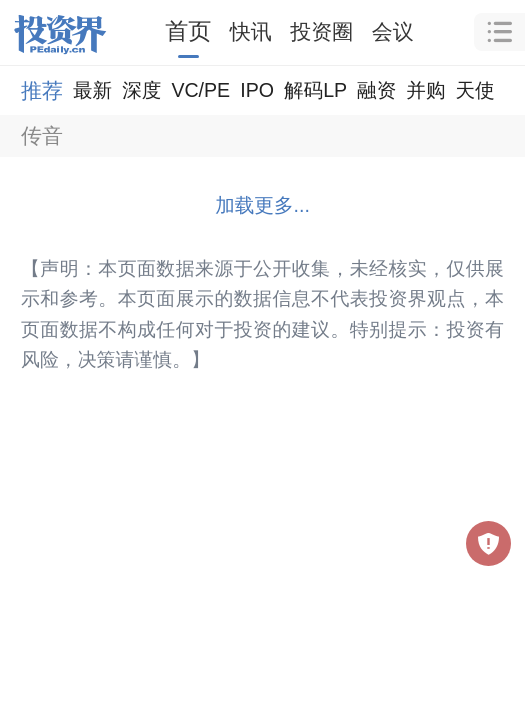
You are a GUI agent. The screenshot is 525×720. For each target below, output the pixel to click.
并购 (425, 90)
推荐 (42, 90)
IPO (257, 90)
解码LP (315, 90)
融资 (376, 90)
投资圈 (321, 31)
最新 (92, 90)
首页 (188, 31)
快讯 (251, 31)
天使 (474, 90)
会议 (393, 31)
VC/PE (200, 90)
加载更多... (262, 205)
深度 (141, 90)
